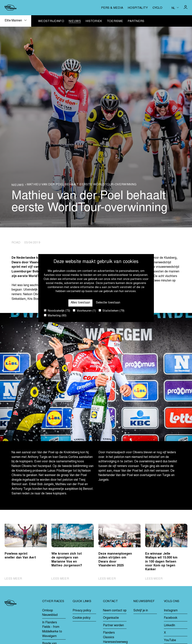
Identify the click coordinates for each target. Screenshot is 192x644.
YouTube (170, 640)
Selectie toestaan (108, 303)
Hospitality (138, 8)
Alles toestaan (80, 303)
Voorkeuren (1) (84, 311)
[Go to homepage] (10, 8)
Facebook (171, 618)
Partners (136, 21)
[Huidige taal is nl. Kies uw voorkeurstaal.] (175, 8)
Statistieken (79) (112, 311)
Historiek (94, 21)
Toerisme (115, 21)
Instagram (171, 611)
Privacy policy (82, 611)
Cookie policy (82, 618)
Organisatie (111, 618)
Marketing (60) (55, 316)
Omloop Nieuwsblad (50, 613)
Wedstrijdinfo (51, 21)
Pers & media (112, 8)
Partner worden (113, 626)
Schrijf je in (141, 611)
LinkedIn (169, 626)
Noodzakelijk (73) (57, 311)
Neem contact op (115, 611)
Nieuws (75, 21)
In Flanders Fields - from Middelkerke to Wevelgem (52, 630)
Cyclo (158, 8)
